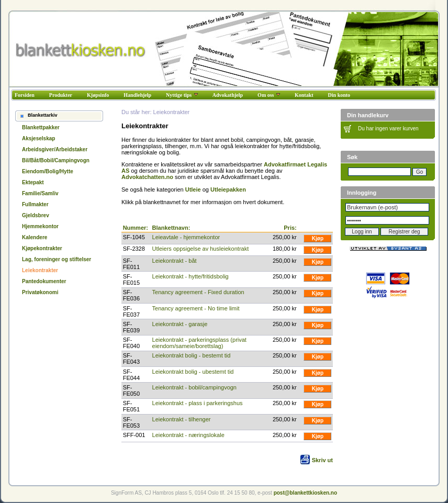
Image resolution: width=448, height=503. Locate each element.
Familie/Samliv (40, 193)
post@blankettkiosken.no (305, 493)
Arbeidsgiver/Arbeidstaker (55, 149)
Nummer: (136, 228)
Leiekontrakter (40, 270)
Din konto (339, 95)
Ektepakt (33, 182)
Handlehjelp (137, 95)
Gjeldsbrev (36, 215)
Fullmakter (35, 204)
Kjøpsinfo (98, 95)
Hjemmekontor (40, 226)
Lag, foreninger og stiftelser (57, 259)
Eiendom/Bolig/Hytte (48, 171)
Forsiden (25, 95)
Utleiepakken (228, 189)
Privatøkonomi (40, 292)
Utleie (193, 189)
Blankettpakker (41, 127)
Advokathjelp (228, 95)
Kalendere (35, 237)
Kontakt (304, 95)
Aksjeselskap (38, 138)
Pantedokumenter (44, 281)
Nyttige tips (182, 95)
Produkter (61, 95)
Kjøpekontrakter (42, 248)
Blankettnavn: (171, 228)
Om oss (269, 95)
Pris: (290, 228)
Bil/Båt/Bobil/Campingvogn (56, 160)
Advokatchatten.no (147, 177)
